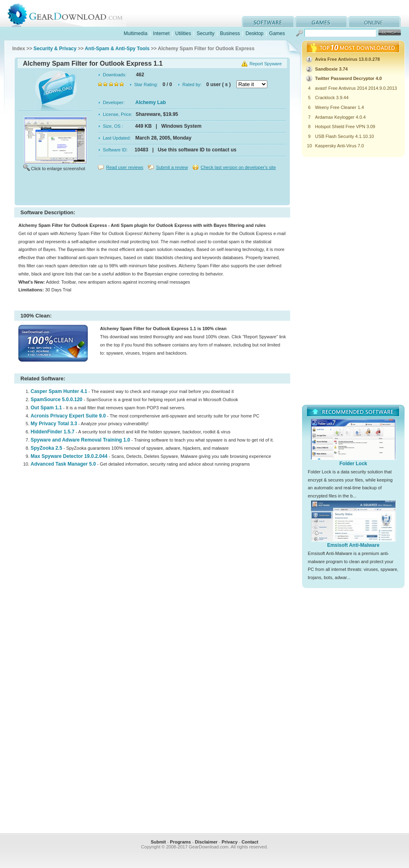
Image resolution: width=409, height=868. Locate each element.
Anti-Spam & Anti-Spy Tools (117, 49)
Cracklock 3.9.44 (332, 98)
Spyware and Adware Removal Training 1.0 (80, 440)
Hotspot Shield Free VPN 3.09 (345, 127)
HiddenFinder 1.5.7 (52, 432)
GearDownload (71, 14)
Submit (158, 842)
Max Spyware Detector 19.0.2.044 (69, 456)
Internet (161, 33)
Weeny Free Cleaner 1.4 (340, 107)
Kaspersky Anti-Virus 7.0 (340, 146)
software (268, 22)
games (321, 22)
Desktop (254, 33)
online (374, 22)
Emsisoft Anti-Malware (353, 545)
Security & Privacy (55, 49)
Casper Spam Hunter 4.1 (59, 391)
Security (206, 33)
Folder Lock (353, 464)
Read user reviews (125, 167)
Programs (180, 842)
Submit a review (172, 167)
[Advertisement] (152, 189)
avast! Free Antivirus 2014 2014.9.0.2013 (356, 88)
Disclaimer (206, 842)
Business (230, 33)
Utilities (183, 33)
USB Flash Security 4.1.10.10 (345, 136)
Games (277, 33)
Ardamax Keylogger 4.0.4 (340, 117)
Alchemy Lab (151, 102)
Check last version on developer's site (238, 167)
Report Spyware (266, 64)
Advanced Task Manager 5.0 (63, 464)
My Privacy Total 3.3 (54, 424)
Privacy (230, 842)
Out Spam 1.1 (46, 408)
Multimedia (136, 33)
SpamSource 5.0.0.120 (57, 400)
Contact (250, 842)
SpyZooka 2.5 (46, 448)
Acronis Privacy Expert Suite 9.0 (68, 416)
